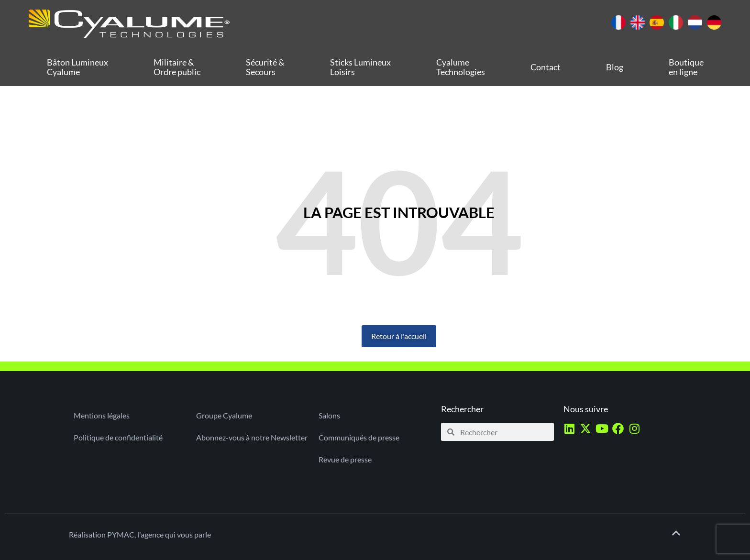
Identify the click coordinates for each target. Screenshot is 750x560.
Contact (546, 67)
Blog (615, 67)
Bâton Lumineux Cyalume (77, 67)
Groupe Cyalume (224, 415)
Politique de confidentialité (118, 437)
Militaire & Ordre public (177, 67)
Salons (329, 415)
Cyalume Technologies (461, 67)
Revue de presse (345, 459)
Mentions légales (102, 415)
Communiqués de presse (359, 437)
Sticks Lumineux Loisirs (360, 67)
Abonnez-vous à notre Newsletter (252, 437)
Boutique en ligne (686, 67)
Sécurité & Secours (265, 67)
